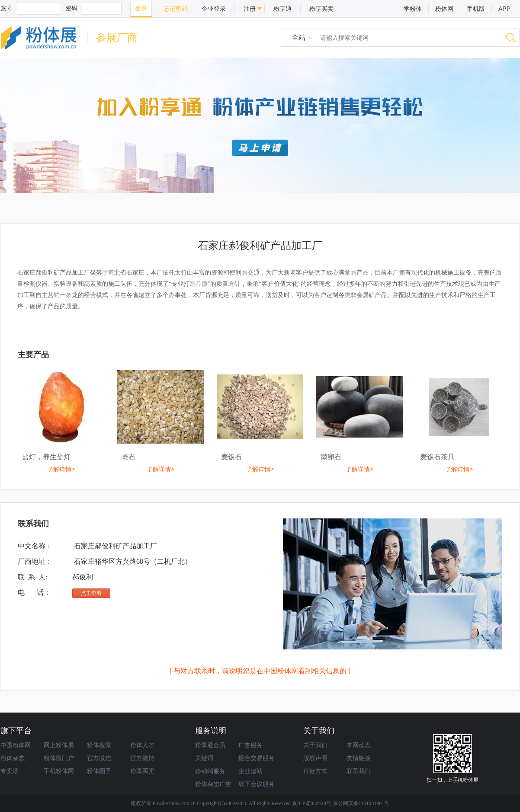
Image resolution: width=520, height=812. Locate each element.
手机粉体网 (59, 771)
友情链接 (359, 758)
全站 (299, 37)
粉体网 (444, 9)
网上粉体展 (59, 745)
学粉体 (413, 9)
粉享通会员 (210, 745)
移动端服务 (210, 771)
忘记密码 (176, 9)
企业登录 (214, 9)
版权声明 (315, 758)
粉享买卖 (321, 9)
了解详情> (61, 469)
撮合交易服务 (257, 758)
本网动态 (359, 745)
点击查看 (91, 593)
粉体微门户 (59, 758)
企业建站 (250, 771)
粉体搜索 (99, 745)
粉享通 (282, 9)
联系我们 (359, 771)
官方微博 (142, 758)
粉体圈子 (99, 771)
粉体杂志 (13, 758)
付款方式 (315, 771)
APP (504, 9)
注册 (250, 9)
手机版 (476, 9)
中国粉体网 (16, 745)
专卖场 (10, 771)
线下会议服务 (257, 784)
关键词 (204, 758)
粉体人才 (142, 745)
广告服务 (250, 745)
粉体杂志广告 (213, 784)
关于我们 (315, 745)
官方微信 (99, 758)
